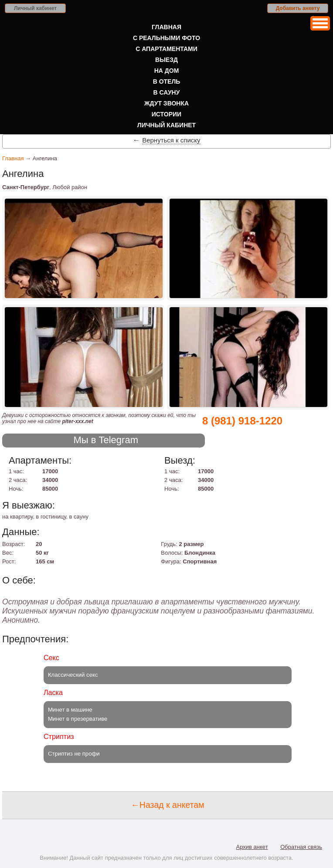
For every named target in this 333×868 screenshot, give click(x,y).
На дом (167, 71)
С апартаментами (166, 49)
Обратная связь (301, 847)
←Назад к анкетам (167, 805)
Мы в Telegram (106, 440)
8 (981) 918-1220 (242, 421)
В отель (167, 81)
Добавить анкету (298, 8)
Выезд (166, 60)
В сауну (167, 92)
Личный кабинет (35, 8)
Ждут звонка (166, 103)
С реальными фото (166, 38)
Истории (166, 114)
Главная (166, 27)
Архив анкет (252, 847)
